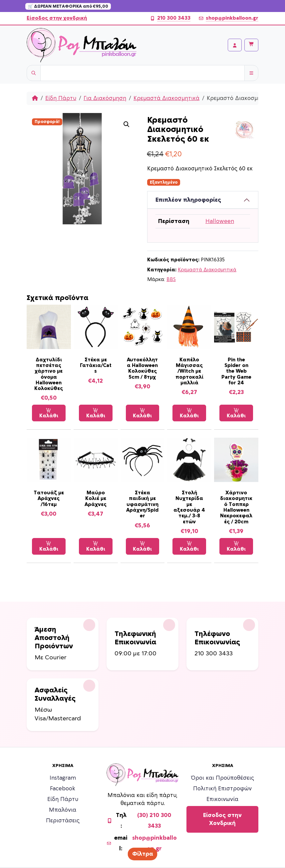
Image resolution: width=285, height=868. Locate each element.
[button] (127, 124)
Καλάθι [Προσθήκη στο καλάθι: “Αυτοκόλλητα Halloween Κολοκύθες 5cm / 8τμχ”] (142, 413)
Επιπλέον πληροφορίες (188, 200)
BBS (171, 279)
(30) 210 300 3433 (154, 821)
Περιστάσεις (63, 821)
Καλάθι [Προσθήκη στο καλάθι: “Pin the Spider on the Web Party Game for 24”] (236, 413)
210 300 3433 (170, 18)
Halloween (220, 221)
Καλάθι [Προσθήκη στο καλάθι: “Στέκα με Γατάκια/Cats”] (96, 413)
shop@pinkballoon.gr (228, 18)
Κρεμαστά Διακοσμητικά (166, 98)
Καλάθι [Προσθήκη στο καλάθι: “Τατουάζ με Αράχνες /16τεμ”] (49, 546)
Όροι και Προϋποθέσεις (223, 778)
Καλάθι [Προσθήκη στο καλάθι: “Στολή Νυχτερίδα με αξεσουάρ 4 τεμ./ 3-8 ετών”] (189, 546)
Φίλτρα (143, 854)
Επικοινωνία (222, 799)
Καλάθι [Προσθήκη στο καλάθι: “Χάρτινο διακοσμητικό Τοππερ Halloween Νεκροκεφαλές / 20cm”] (236, 546)
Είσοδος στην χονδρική (57, 18)
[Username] (142, 73)
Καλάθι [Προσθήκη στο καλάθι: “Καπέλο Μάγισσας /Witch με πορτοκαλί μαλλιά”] (189, 413)
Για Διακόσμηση (105, 98)
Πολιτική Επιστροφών (222, 789)
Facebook (63, 789)
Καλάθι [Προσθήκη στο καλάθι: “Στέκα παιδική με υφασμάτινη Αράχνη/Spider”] (142, 546)
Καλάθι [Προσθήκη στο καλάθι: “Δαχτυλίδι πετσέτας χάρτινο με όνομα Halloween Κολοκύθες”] (49, 413)
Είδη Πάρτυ (61, 98)
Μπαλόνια (63, 810)
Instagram (63, 778)
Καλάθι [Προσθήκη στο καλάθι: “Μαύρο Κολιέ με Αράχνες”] (96, 546)
